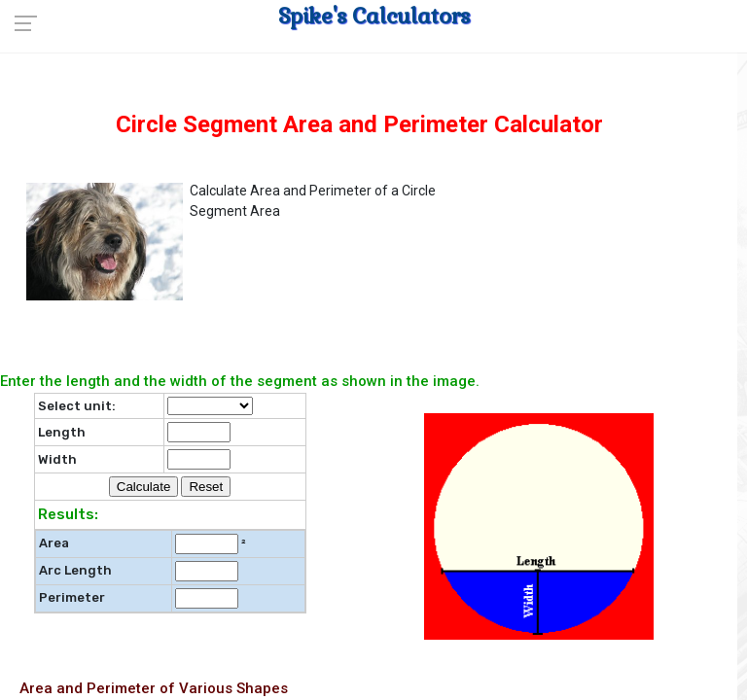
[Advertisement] (618, 273)
